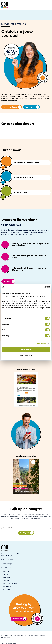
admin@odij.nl (7, 564)
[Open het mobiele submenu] (49, 4)
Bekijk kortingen (12, 107)
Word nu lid (32, 107)
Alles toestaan (26, 349)
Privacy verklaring (23, 636)
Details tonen (42, 343)
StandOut (13, 643)
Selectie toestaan (26, 355)
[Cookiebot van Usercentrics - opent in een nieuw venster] (42, 287)
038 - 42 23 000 (7, 560)
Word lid (9, 281)
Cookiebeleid (6, 637)
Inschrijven (27, 533)
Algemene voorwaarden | (39, 636)
